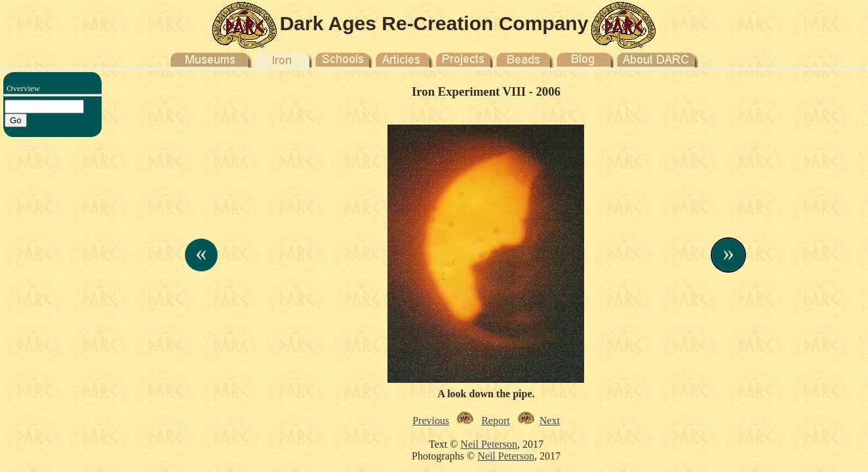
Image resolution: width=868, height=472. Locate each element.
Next (550, 421)
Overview (23, 88)
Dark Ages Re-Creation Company (434, 23)
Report (496, 421)
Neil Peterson (489, 444)
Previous (431, 421)
